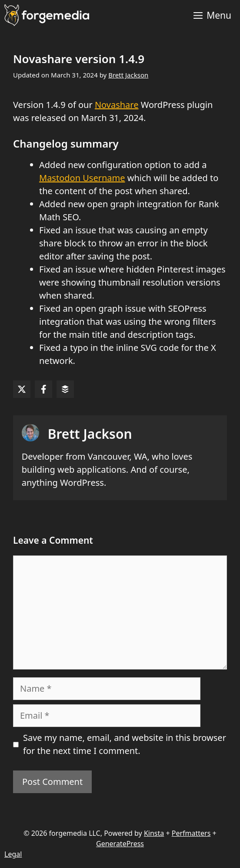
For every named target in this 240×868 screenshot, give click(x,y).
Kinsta (154, 833)
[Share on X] (22, 389)
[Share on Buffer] (65, 389)
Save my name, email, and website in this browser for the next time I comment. (125, 744)
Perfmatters (191, 833)
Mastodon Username (82, 178)
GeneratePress (120, 844)
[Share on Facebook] (43, 389)
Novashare (117, 105)
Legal (13, 854)
